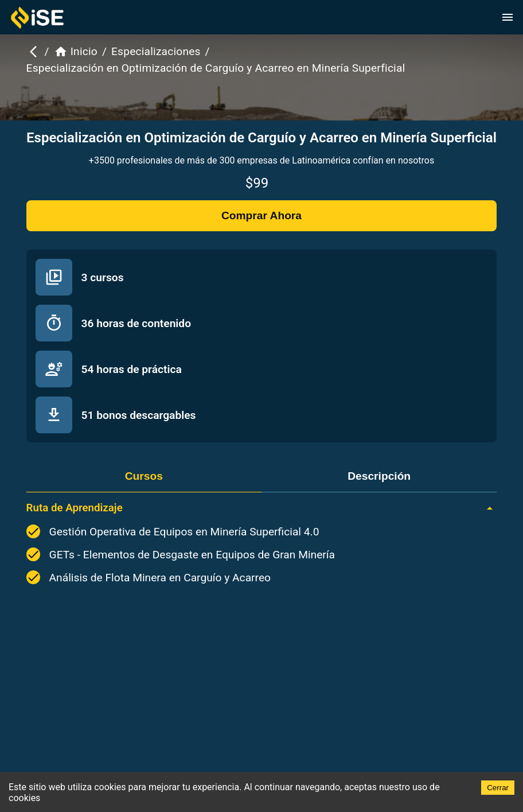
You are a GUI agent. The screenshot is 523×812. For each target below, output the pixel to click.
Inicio (76, 52)
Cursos (144, 476)
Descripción (379, 476)
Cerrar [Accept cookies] (498, 788)
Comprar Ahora (261, 215)
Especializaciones (156, 51)
